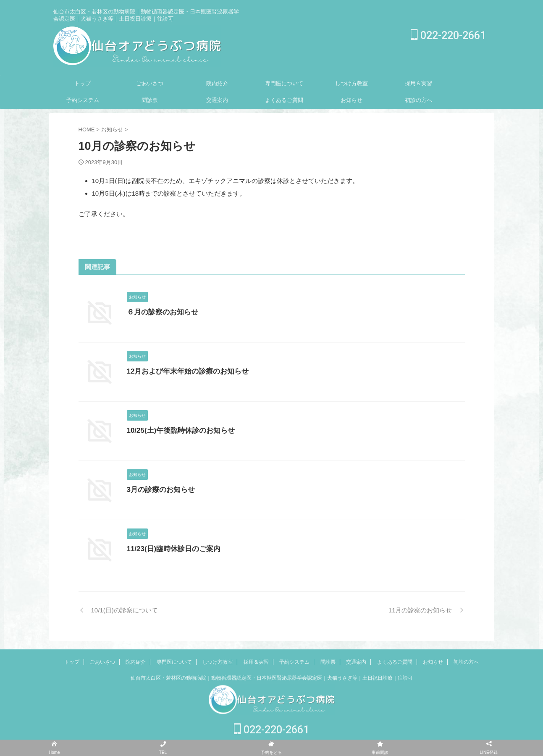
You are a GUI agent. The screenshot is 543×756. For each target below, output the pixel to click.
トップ (83, 83)
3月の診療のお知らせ (159, 490)
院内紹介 (217, 83)
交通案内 (217, 100)
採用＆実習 (418, 83)
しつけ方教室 (352, 83)
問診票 (150, 100)
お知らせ (352, 100)
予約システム (83, 100)
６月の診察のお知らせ (160, 312)
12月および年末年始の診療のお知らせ (184, 371)
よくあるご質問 (284, 100)
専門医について (284, 83)
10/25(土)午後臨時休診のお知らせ (178, 430)
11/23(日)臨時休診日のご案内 (171, 549)
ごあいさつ (150, 83)
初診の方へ (418, 100)
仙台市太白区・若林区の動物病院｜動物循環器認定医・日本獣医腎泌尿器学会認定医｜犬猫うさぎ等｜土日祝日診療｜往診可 (272, 678)
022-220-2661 (448, 35)
